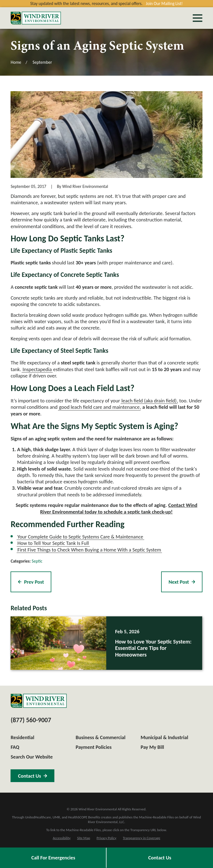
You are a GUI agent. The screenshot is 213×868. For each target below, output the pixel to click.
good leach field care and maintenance (99, 407)
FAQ (15, 747)
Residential (22, 737)
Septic (37, 561)
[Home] (36, 18)
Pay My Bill (152, 747)
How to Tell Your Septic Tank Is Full (53, 543)
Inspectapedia (37, 369)
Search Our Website (32, 757)
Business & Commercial (101, 737)
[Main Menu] (197, 18)
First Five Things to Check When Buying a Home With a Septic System (89, 550)
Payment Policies (94, 747)
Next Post (182, 582)
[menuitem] (62, 838)
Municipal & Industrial (164, 737)
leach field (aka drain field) (149, 401)
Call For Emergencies (53, 858)
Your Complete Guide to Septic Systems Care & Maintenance (80, 537)
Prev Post (31, 582)
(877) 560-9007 (31, 720)
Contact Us (160, 858)
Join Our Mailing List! (164, 3)
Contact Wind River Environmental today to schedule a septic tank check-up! (119, 508)
